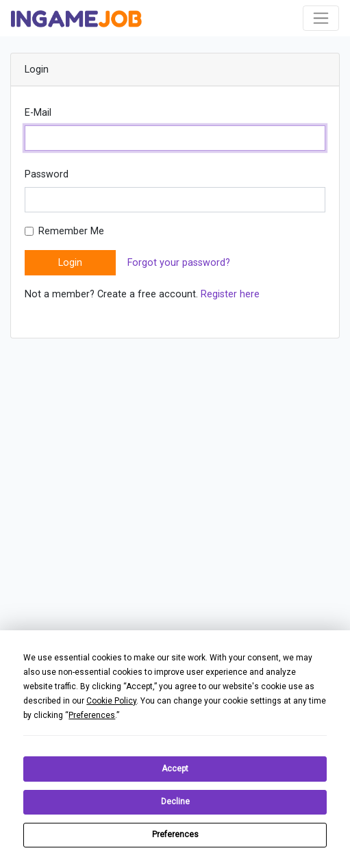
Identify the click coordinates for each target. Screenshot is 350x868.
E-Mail (38, 113)
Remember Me (71, 231)
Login (70, 263)
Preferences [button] (92, 715)
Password (47, 174)
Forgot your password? (179, 263)
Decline (175, 802)
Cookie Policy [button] (111, 701)
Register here (230, 294)
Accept (175, 769)
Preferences (175, 834)
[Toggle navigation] (321, 18)
